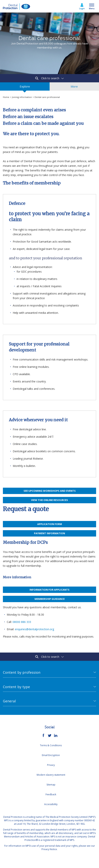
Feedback (51, 794)
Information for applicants (49, 590)
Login (82, 8)
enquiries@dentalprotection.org (34, 629)
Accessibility (51, 804)
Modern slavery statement (51, 775)
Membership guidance (50, 599)
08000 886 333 (22, 622)
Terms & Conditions (51, 745)
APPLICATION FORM (50, 524)
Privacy (51, 765)
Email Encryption (51, 755)
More (74, 88)
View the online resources (49, 500)
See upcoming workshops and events (50, 491)
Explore (25, 88)
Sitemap (51, 785)
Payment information (49, 533)
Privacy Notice (49, 849)
